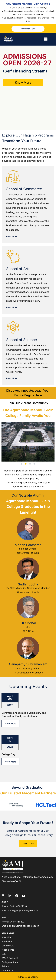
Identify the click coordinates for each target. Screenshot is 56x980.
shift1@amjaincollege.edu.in (23, 910)
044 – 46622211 (18, 922)
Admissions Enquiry (28, 977)
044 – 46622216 (18, 906)
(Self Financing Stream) (25, 71)
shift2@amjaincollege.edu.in (24, 926)
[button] (46, 39)
